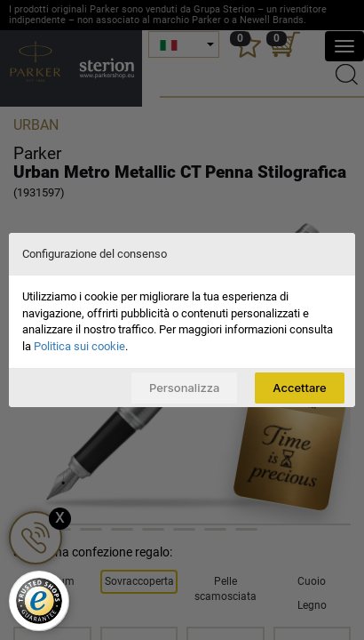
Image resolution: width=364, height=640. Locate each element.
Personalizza (184, 388)
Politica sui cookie (79, 346)
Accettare (299, 388)
